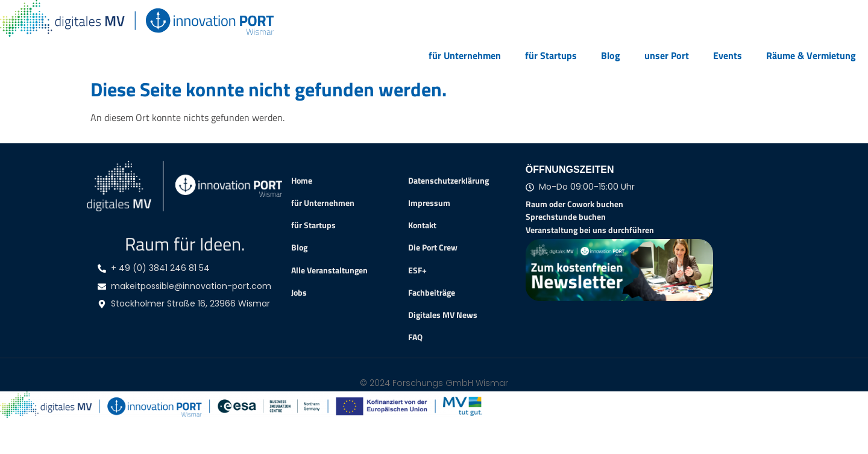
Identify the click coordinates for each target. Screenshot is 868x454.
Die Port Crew (433, 247)
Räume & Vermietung (811, 55)
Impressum (429, 203)
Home (302, 181)
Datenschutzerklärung (448, 181)
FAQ (415, 337)
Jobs (299, 293)
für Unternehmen (465, 55)
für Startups (551, 55)
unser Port (667, 55)
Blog (611, 55)
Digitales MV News (443, 315)
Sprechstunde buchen (566, 216)
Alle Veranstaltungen (329, 270)
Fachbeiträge (432, 293)
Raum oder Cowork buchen (574, 204)
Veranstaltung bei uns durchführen (590, 230)
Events (728, 55)
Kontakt (422, 225)
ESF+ (417, 270)
